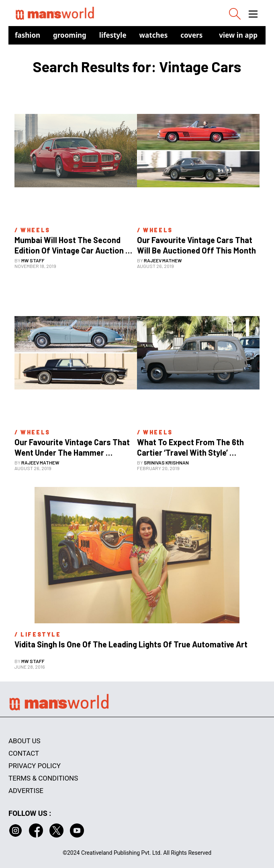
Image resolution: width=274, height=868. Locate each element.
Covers (191, 35)
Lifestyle (113, 35)
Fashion (28, 35)
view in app (238, 35)
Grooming (70, 35)
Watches (154, 35)
